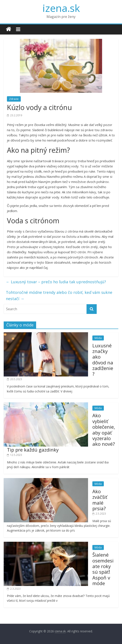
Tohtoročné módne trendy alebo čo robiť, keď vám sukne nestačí (59, 295)
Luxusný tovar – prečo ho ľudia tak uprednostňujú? (56, 282)
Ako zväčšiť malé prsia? (100, 500)
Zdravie (14, 99)
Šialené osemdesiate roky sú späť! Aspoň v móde (103, 569)
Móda (98, 338)
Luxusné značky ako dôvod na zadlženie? (103, 360)
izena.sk (61, 8)
